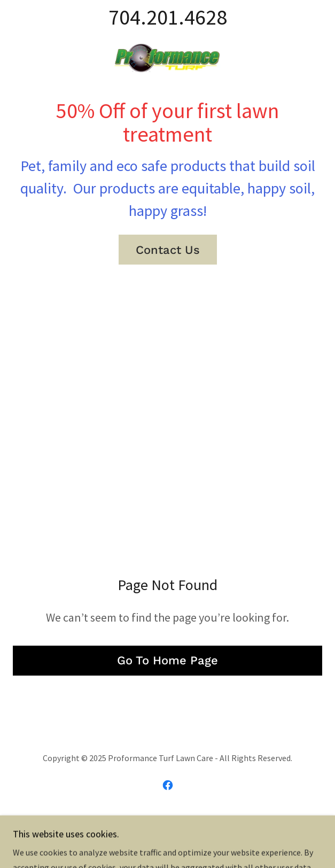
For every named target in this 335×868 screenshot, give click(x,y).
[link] (167, 56)
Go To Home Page (167, 660)
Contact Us (168, 250)
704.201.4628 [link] (168, 17)
